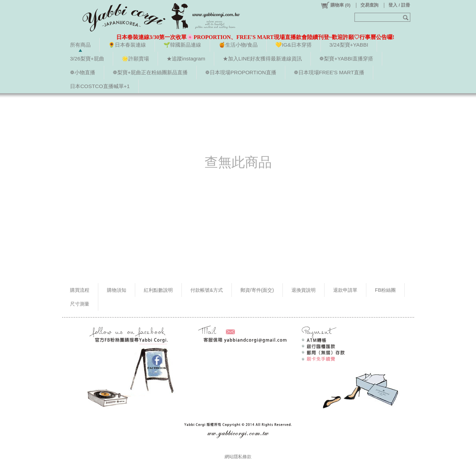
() (335, 5)
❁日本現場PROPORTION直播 (241, 72)
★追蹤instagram (186, 59)
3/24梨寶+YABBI (349, 45)
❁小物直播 (83, 72)
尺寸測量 (80, 304)
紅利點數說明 (158, 290)
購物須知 (117, 290)
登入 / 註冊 (399, 5)
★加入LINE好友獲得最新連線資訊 (262, 59)
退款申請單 (345, 290)
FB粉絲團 (385, 290)
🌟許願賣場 (135, 59)
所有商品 (80, 45)
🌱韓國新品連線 (182, 45)
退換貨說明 (304, 290)
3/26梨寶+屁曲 (87, 59)
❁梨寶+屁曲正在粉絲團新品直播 (150, 72)
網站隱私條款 (238, 457)
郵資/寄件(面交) (257, 290)
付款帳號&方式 (207, 290)
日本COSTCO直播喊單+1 (100, 86)
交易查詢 (369, 5)
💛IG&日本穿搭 (293, 45)
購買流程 (80, 290)
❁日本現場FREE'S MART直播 (329, 72)
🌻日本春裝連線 (127, 45)
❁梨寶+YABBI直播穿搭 (346, 59)
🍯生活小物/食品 (238, 45)
